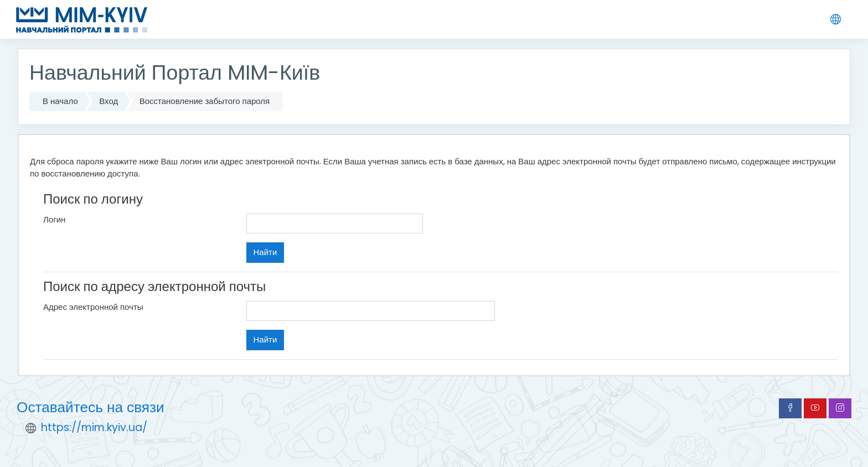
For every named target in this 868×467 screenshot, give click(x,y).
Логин (54, 219)
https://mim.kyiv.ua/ (94, 427)
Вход (108, 101)
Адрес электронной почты (93, 307)
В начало (60, 101)
